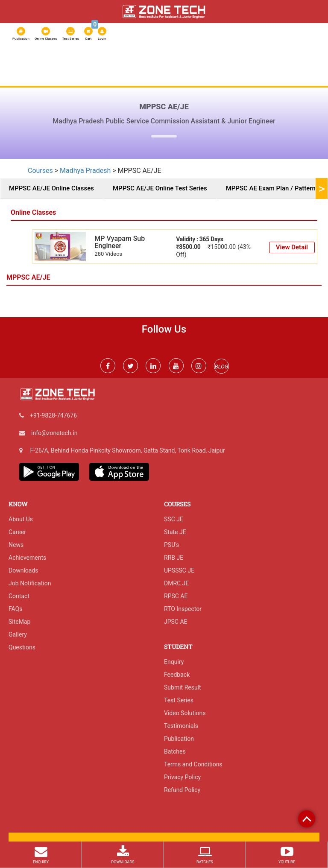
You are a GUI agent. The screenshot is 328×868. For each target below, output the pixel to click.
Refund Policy (182, 790)
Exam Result (31, 79)
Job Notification (30, 583)
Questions (22, 647)
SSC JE (191, 64)
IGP (293, 64)
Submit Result (183, 687)
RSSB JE (167, 64)
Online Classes (46, 34)
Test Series (70, 34)
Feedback (177, 675)
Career (17, 532)
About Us (26, 64)
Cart (89, 33)
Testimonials (181, 726)
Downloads (23, 570)
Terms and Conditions (193, 764)
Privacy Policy (182, 777)
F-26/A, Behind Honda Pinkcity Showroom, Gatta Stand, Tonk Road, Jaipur (127, 450)
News (16, 545)
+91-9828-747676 (53, 415)
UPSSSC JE (179, 570)
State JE (175, 532)
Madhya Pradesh (85, 171)
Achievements (27, 558)
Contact (19, 596)
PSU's (171, 545)
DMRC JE (176, 583)
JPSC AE (176, 622)
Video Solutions (185, 713)
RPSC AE (237, 64)
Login (102, 34)
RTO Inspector (183, 609)
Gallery (18, 634)
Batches (175, 751)
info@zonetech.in (54, 433)
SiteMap (19, 622)
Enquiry (174, 662)
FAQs (16, 609)
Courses (141, 64)
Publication (21, 34)
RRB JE (212, 64)
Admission (268, 64)
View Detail (292, 247)
